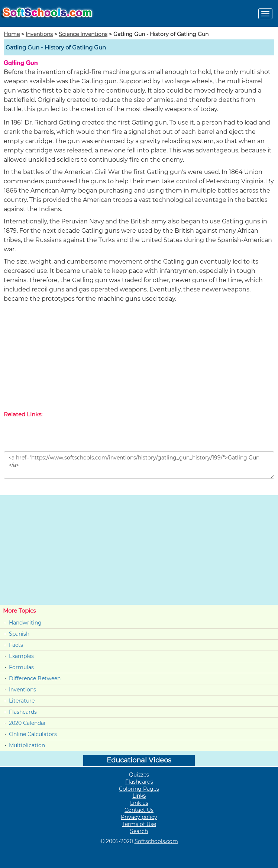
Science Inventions (83, 34)
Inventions (39, 34)
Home (12, 34)
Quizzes (139, 775)
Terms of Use (139, 824)
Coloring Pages (139, 789)
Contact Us (139, 810)
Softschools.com (156, 841)
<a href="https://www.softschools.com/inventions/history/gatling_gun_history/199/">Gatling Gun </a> (139, 465)
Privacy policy (139, 817)
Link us (139, 803)
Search (139, 831)
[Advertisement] (139, 358)
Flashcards (23, 712)
